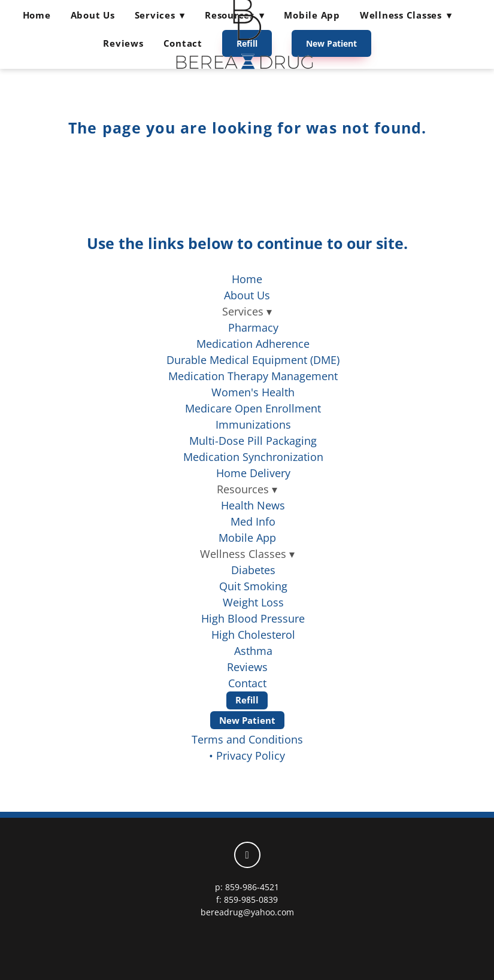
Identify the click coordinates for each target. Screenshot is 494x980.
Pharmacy (253, 327)
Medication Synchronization (253, 457)
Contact (247, 683)
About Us (93, 15)
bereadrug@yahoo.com (247, 912)
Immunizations (253, 424)
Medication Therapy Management (253, 376)
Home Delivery (253, 473)
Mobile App (247, 538)
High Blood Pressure (253, 618)
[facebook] (247, 855)
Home (37, 15)
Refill (247, 700)
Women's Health (253, 392)
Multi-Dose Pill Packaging (253, 441)
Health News (253, 505)
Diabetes (253, 570)
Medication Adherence (253, 344)
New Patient (247, 720)
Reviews (123, 43)
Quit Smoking (253, 586)
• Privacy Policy (247, 756)
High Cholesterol (253, 635)
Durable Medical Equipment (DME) (253, 360)
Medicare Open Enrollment (253, 408)
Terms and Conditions (247, 739)
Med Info (253, 521)
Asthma (253, 651)
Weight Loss (253, 602)
